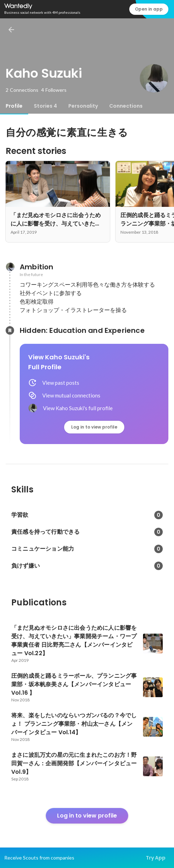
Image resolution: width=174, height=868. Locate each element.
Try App (156, 858)
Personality (83, 106)
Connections (126, 106)
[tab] (14, 106)
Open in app (149, 9)
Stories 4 (45, 106)
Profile (14, 106)
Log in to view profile (94, 427)
